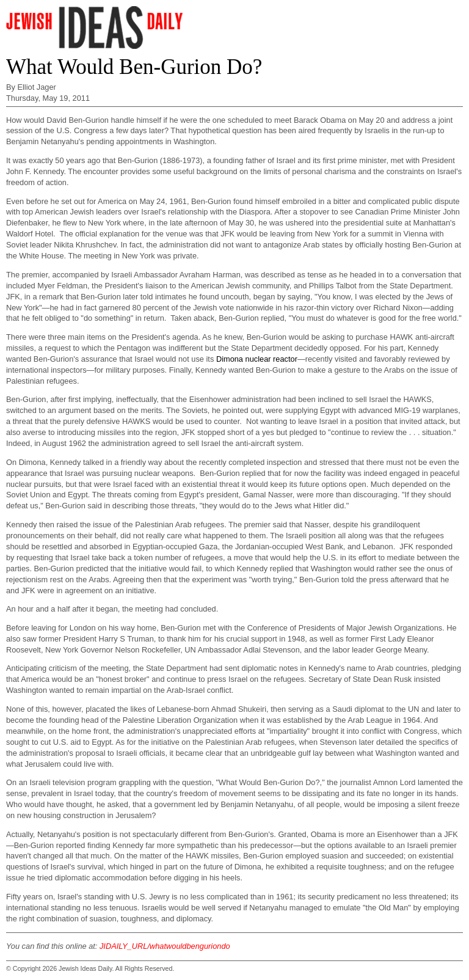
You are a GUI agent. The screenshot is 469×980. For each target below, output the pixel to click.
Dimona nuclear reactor (257, 359)
